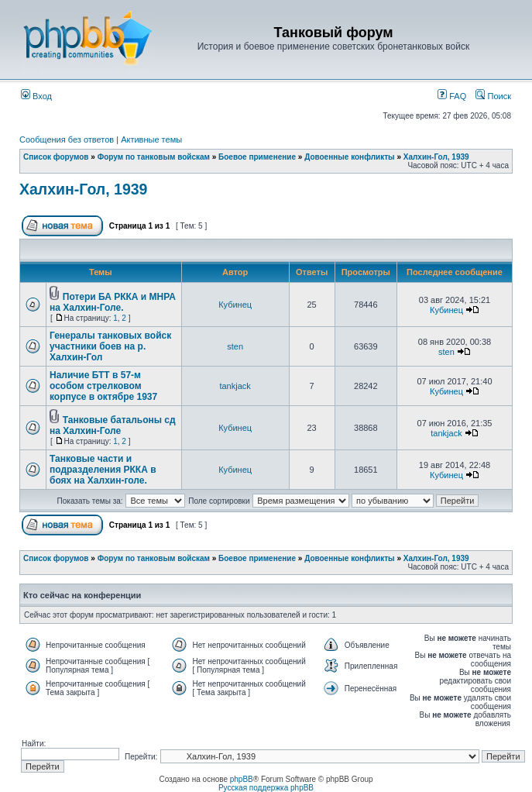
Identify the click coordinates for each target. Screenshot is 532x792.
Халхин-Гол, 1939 (436, 157)
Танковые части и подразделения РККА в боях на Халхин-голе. (103, 470)
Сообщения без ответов (67, 139)
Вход (36, 96)
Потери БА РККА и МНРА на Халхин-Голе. (113, 302)
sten (235, 346)
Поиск (493, 96)
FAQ (452, 96)
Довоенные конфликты (349, 157)
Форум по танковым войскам (154, 157)
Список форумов (56, 157)
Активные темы (151, 139)
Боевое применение (257, 157)
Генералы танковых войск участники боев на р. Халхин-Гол (110, 346)
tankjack (235, 386)
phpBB (242, 779)
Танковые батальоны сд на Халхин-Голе (113, 425)
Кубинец (235, 305)
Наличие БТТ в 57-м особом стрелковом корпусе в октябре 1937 (103, 386)
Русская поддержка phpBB (266, 788)
